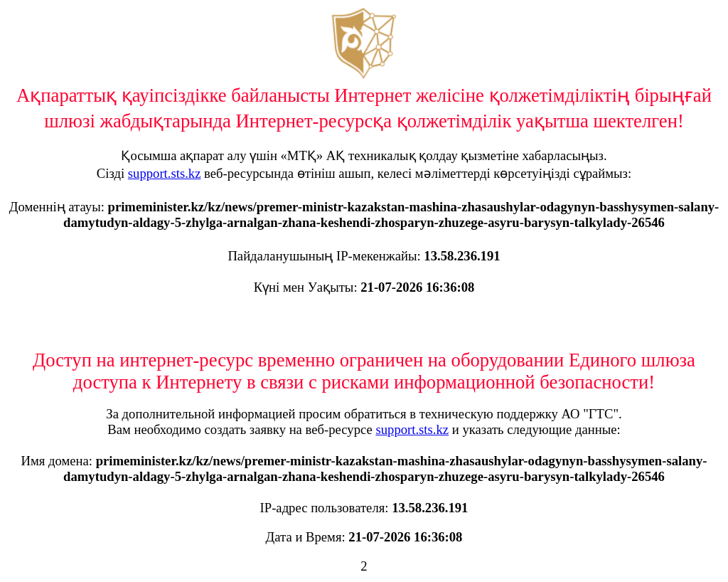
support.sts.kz (165, 173)
